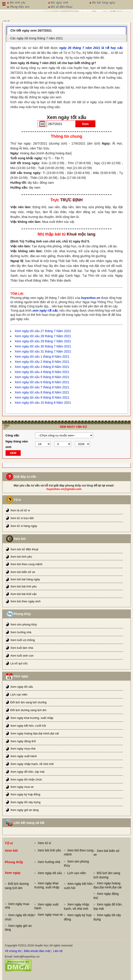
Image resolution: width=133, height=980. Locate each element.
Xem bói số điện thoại (24, 549)
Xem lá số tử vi (20, 510)
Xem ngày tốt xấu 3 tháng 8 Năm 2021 (42, 367)
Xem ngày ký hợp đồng (25, 794)
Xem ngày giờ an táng (25, 810)
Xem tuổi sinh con (22, 656)
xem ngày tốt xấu (45, 311)
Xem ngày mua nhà (23, 749)
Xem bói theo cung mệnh (26, 564)
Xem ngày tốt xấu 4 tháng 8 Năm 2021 (42, 372)
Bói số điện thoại (61, 6)
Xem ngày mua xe (22, 787)
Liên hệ (58, 951)
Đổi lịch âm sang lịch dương (29, 702)
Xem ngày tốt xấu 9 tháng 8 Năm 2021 (42, 397)
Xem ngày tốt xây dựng (26, 802)
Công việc (12, 435)
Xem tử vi (44, 843)
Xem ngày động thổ (23, 741)
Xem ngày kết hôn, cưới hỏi (28, 726)
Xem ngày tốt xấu (22, 687)
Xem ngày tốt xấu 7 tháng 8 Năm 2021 (42, 387)
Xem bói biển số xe (23, 572)
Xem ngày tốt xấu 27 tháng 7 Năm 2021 (43, 331)
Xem (85, 124)
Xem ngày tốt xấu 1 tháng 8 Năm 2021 (42, 357)
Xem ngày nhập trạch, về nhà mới (32, 764)
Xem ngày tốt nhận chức (26, 779)
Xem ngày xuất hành (24, 756)
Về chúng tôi (13, 951)
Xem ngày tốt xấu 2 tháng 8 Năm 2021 (42, 362)
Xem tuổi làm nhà (22, 648)
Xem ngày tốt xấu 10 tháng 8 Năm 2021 (43, 403)
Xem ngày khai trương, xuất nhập (32, 718)
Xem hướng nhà (21, 632)
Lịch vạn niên (19, 695)
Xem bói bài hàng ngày (25, 579)
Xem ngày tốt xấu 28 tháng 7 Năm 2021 (43, 336)
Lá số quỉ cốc (19, 663)
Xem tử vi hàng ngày (24, 526)
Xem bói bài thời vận (24, 594)
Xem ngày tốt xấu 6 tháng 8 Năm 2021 (42, 382)
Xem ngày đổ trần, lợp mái (27, 772)
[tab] (66, 30)
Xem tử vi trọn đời (22, 518)
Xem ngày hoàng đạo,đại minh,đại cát (35, 733)
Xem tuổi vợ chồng (23, 640)
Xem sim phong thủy (24, 624)
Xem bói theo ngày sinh (26, 601)
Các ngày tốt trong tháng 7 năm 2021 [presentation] (37, 38)
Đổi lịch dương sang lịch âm (29, 710)
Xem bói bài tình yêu (24, 586)
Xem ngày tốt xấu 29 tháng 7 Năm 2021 (43, 341)
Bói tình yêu (18, 2)
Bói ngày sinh (59, 2)
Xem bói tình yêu (21, 557)
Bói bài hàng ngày (104, 2)
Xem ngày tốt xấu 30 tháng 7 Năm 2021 (43, 346)
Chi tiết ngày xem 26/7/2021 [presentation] (31, 30)
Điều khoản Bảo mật (37, 951)
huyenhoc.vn (91, 298)
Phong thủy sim (20, 6)
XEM (13, 453)
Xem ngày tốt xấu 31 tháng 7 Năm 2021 (43, 351)
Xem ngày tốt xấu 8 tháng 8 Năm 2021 (42, 392)
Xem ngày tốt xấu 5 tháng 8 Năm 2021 (42, 377)
